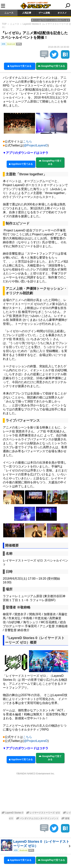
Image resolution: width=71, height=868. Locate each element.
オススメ (62, 13)
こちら (27, 141)
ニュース (9, 13)
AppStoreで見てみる (20, 66)
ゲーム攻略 (44, 13)
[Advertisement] (35, 793)
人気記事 (27, 13)
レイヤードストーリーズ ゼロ (43, 813)
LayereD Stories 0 (12, 813)
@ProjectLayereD (36, 145)
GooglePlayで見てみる (51, 66)
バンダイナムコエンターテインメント (37, 818)
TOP (4, 24)
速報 (66, 818)
